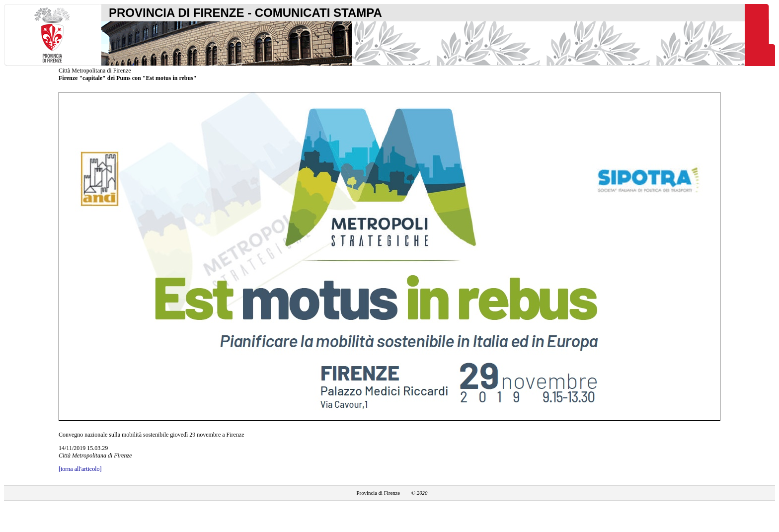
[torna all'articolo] (80, 469)
